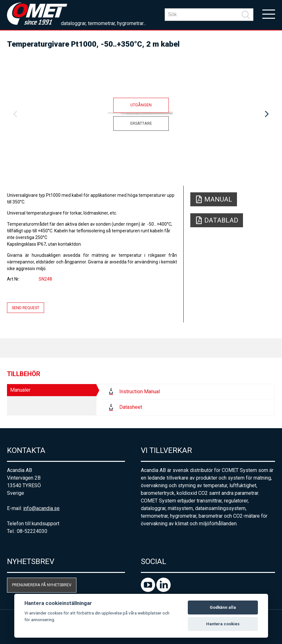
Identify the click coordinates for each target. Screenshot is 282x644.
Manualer (20, 390)
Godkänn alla (223, 607)
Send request (26, 308)
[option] (141, 114)
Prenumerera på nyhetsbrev (42, 585)
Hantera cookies (223, 624)
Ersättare (141, 123)
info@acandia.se (41, 508)
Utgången (141, 105)
